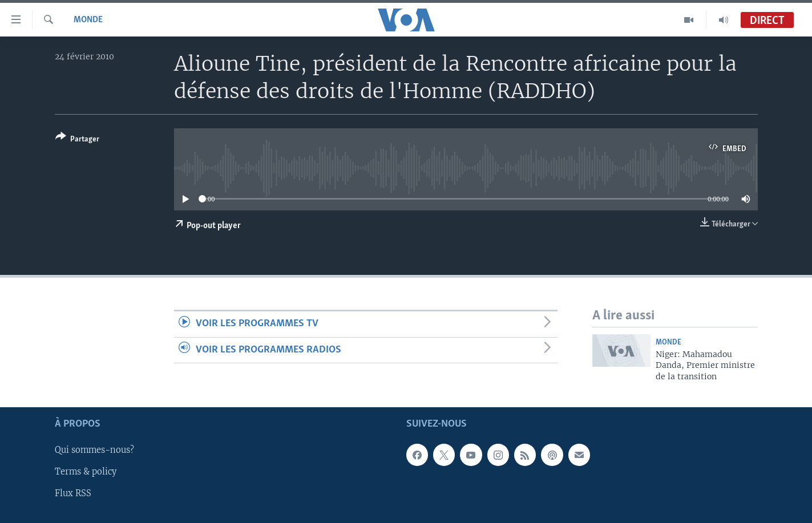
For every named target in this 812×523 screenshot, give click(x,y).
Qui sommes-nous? (94, 451)
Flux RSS (73, 494)
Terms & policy (86, 472)
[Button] (77, 140)
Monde (88, 20)
